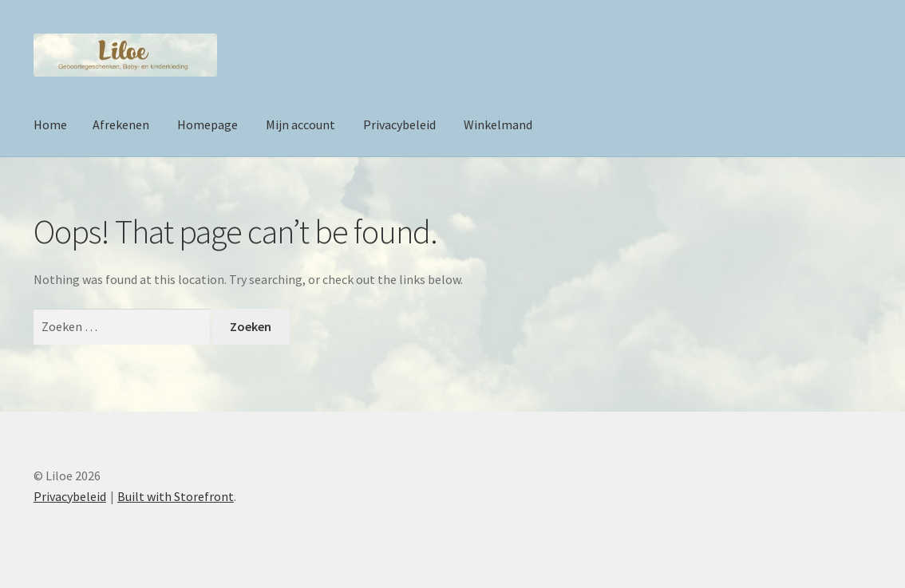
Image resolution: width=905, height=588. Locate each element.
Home (50, 124)
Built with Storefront (176, 496)
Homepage (207, 124)
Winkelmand (498, 124)
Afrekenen (121, 124)
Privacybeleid (399, 124)
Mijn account (300, 124)
